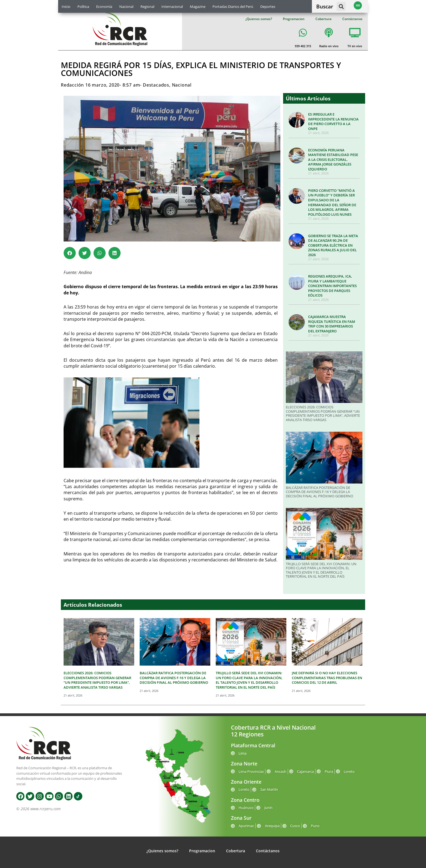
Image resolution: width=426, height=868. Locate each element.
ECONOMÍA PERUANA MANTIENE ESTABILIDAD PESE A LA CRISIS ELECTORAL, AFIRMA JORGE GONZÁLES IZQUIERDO (333, 160)
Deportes (268, 7)
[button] (341, 6)
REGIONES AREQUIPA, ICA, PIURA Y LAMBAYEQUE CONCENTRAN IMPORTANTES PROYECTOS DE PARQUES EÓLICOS (332, 286)
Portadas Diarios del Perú (233, 7)
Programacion (294, 19)
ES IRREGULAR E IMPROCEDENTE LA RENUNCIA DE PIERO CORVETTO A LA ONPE (333, 121)
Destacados (156, 85)
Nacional (126, 7)
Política (83, 7)
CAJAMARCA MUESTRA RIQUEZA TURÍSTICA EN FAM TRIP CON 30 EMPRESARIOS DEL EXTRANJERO (332, 324)
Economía (104, 7)
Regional (147, 7)
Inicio (66, 7)
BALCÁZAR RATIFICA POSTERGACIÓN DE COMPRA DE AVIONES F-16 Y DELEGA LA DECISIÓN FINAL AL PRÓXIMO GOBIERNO (319, 492)
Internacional (172, 7)
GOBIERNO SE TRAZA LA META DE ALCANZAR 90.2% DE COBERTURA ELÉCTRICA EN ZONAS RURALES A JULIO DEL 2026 (333, 245)
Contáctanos (352, 19)
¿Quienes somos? (259, 19)
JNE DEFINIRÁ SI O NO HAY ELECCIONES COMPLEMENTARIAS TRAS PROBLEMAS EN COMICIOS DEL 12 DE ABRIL (327, 678)
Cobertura (323, 19)
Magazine (198, 7)
